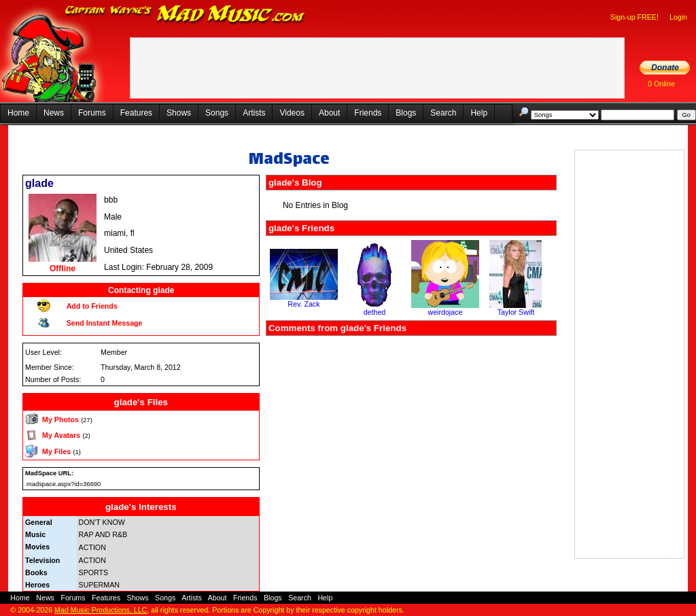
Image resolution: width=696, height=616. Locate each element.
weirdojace (445, 312)
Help (479, 113)
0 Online (661, 84)
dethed (375, 312)
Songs (217, 113)
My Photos (60, 420)
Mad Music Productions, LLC (101, 610)
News (54, 113)
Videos (292, 113)
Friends (368, 113)
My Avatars (61, 435)
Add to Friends (92, 306)
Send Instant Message (105, 323)
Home (18, 113)
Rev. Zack (303, 304)
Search (443, 113)
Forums (92, 113)
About (329, 113)
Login (678, 17)
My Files (56, 451)
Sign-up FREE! (634, 17)
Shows (179, 113)
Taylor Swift (516, 312)
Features (136, 113)
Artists (254, 113)
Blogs (406, 113)
